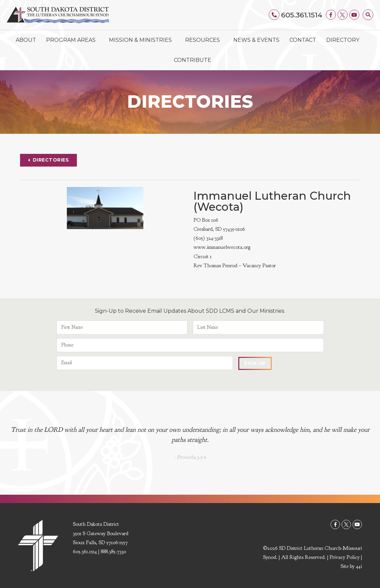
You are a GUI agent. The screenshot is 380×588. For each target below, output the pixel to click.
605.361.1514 (302, 15)
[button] (368, 15)
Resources (204, 40)
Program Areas (73, 40)
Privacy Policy (345, 558)
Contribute (193, 60)
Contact (303, 40)
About (26, 40)
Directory (343, 40)
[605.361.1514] (274, 15)
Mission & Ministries (142, 40)
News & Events (256, 40)
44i (359, 567)
